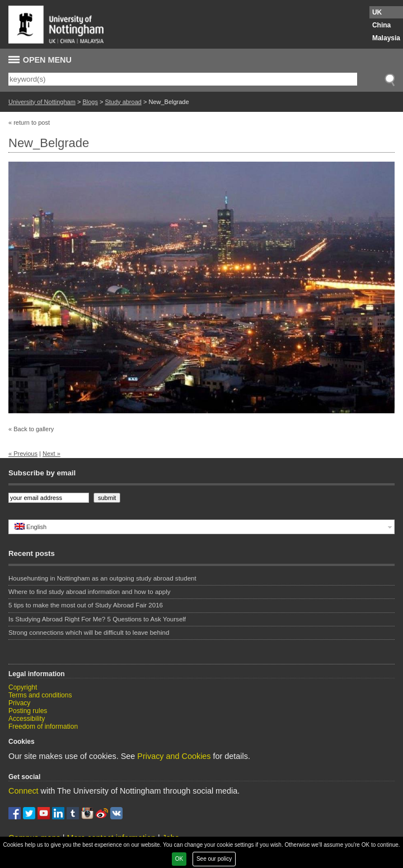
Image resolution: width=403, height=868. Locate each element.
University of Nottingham (42, 102)
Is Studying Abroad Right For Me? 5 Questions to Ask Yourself (97, 619)
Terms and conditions (40, 695)
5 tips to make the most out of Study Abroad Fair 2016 (86, 605)
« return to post (29, 122)
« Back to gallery (31, 429)
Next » (51, 454)
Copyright (23, 687)
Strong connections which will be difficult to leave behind (89, 633)
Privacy (19, 703)
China (381, 25)
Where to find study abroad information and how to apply (89, 592)
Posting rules (28, 711)
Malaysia (386, 38)
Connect (24, 791)
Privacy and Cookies (174, 756)
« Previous (23, 454)
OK (179, 859)
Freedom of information (43, 727)
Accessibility (27, 719)
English (31, 527)
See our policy (214, 859)
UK (377, 12)
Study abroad (123, 102)
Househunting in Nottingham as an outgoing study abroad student (102, 578)
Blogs (90, 102)
